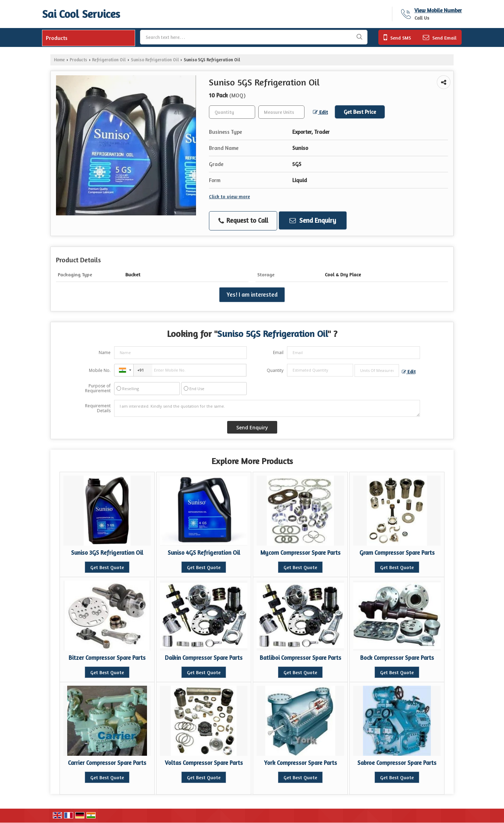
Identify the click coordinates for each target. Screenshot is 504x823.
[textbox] (281, 112)
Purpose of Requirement (98, 388)
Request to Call (243, 221)
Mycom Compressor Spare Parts (300, 553)
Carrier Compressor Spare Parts (107, 763)
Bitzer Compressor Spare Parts (107, 658)
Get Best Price (360, 112)
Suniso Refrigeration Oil (155, 60)
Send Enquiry (313, 220)
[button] (438, 10)
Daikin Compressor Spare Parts (204, 658)
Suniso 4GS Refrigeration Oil (204, 553)
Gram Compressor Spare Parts (397, 553)
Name (105, 352)
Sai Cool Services (81, 14)
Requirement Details (98, 408)
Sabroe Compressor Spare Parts (397, 763)
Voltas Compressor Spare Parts (204, 763)
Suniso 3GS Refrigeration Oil (107, 553)
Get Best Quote (107, 567)
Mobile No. (100, 370)
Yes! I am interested (252, 295)
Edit (320, 112)
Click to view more (229, 196)
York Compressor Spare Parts (300, 763)
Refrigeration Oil (109, 60)
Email (278, 352)
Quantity (275, 370)
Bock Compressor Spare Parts (397, 658)
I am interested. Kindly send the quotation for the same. (267, 408)
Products (57, 38)
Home (59, 60)
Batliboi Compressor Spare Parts (300, 658)
